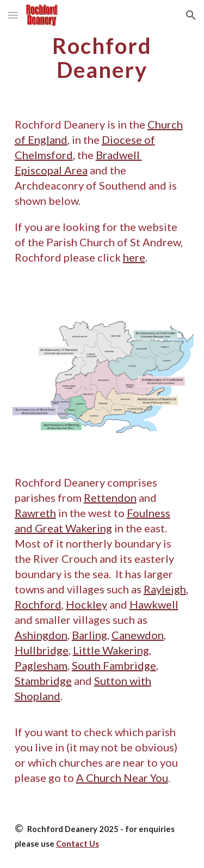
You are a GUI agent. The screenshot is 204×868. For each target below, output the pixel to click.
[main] (102, 58)
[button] (13, 15)
